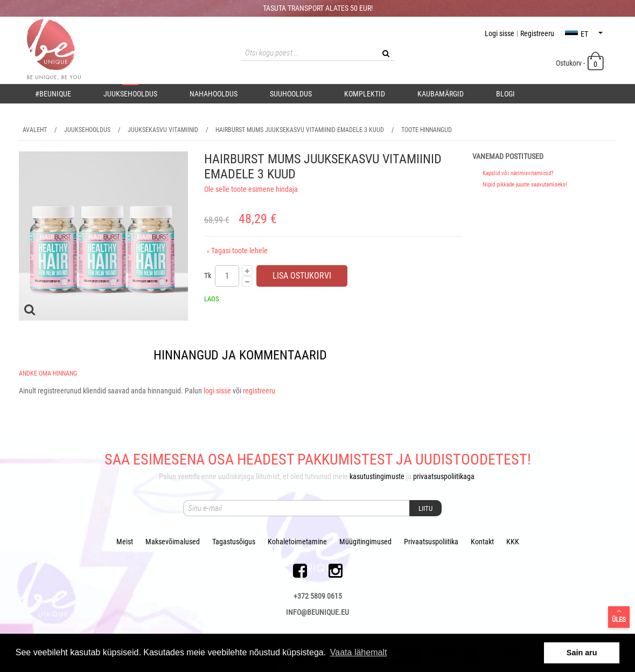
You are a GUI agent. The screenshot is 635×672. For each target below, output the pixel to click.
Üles (619, 615)
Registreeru (537, 33)
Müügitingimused (365, 542)
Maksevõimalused (173, 542)
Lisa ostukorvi (302, 276)
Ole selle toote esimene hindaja (251, 189)
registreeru (259, 391)
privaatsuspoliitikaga (444, 476)
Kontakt (482, 542)
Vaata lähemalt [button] (359, 652)
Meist (125, 542)
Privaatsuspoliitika (431, 542)
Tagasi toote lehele (237, 251)
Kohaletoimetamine (297, 542)
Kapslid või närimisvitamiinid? (518, 173)
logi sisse (217, 391)
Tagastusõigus (234, 542)
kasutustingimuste (377, 476)
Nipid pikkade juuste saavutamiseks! (525, 185)
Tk (208, 276)
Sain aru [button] (582, 653)
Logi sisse (500, 33)
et (584, 34)
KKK (513, 542)
